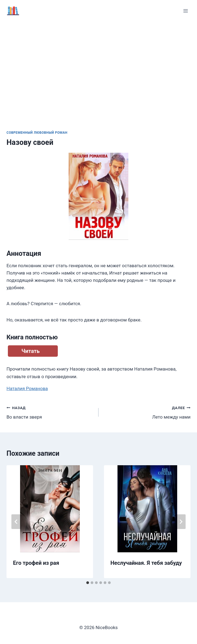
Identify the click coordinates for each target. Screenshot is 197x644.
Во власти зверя (50, 412)
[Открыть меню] (185, 11)
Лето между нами (147, 412)
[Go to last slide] (16, 522)
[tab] (88, 583)
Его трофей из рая (36, 563)
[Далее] (181, 522)
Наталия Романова (27, 388)
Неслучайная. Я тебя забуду (146, 563)
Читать (31, 351)
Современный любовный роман (37, 133)
